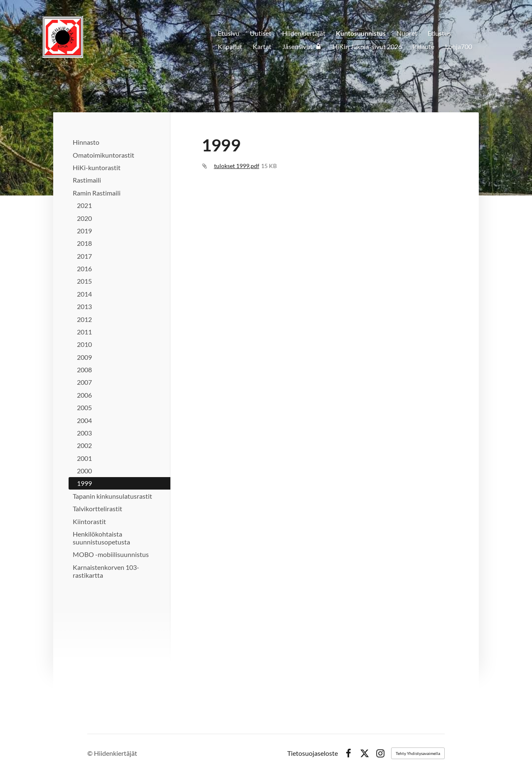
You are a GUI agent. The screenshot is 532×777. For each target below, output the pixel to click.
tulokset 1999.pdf (237, 166)
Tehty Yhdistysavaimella (418, 753)
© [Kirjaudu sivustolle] (91, 753)
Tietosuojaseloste (313, 753)
